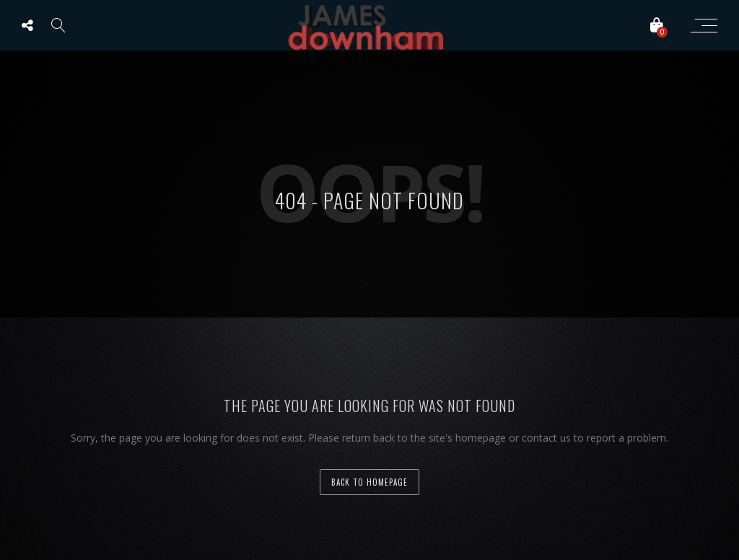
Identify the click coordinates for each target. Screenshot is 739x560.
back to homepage (369, 482)
